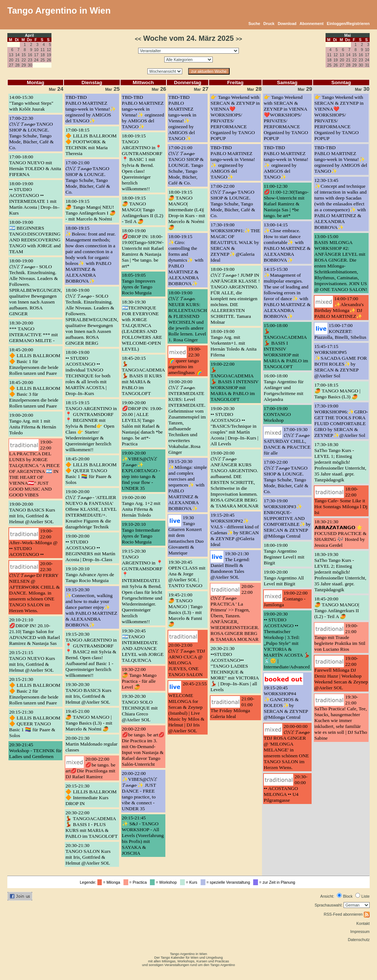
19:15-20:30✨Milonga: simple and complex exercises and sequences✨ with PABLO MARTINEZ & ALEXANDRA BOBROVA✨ (188, 485)
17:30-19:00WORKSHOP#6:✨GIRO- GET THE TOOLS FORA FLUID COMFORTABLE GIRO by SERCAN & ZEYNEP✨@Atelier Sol (341, 421)
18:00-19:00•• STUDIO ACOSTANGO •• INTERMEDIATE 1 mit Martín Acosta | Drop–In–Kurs (34, 198)
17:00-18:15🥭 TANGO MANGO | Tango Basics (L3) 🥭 (337, 391)
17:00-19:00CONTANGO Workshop (277, 414)
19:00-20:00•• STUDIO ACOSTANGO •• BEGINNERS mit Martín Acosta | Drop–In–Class (90, 548)
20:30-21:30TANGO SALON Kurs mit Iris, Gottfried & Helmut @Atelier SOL (88, 854)
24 (36, 60)
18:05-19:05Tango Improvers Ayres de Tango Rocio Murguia (139, 284)
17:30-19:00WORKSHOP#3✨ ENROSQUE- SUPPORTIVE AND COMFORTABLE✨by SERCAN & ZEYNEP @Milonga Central (287, 518)
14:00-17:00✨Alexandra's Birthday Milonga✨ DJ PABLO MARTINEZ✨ (339, 307)
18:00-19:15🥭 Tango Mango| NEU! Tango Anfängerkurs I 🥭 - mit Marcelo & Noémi (91, 210)
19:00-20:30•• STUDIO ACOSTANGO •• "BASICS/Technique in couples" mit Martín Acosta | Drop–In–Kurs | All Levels (234, 426)
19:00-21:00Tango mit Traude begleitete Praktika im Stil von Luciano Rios (340, 637)
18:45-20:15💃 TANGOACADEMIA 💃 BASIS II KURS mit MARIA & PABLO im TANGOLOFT (143, 376)
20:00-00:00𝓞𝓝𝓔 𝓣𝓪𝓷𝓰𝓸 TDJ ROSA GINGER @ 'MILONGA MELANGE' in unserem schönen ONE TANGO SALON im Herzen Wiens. (287, 747)
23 (30, 60)
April (29, 35)
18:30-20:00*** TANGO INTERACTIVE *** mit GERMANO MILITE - (34, 332)
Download (287, 24)
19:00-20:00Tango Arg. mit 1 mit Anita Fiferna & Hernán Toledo (33, 424)
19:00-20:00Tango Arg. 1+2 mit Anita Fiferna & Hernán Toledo (141, 506)
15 (24, 55)
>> (239, 39)
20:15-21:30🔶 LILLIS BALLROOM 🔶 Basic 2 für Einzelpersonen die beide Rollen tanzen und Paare (35, 691)
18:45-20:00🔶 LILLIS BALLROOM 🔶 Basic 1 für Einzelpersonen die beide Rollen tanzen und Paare (35, 361)
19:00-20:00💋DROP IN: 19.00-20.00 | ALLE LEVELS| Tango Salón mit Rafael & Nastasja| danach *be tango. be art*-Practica (142, 423)
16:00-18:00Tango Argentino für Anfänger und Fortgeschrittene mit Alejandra (284, 387)
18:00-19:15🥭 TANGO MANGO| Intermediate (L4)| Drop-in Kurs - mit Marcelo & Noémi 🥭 (187, 210)
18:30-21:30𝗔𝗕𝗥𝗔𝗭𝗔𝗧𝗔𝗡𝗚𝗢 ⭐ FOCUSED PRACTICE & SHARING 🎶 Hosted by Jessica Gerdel (341, 533)
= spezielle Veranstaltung (227, 882)
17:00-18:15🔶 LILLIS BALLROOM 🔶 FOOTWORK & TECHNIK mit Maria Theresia (91, 142)
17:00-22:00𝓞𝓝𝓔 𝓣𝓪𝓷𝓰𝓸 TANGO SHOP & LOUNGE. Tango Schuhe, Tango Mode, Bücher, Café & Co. (233, 201)
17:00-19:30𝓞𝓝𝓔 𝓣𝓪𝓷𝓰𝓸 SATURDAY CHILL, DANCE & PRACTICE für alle (287, 441)
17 (36, 55)
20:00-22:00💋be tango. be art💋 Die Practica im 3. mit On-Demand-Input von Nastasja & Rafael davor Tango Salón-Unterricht (143, 746)
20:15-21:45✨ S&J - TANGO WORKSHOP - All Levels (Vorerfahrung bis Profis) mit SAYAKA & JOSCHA (143, 835)
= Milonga (110, 882)
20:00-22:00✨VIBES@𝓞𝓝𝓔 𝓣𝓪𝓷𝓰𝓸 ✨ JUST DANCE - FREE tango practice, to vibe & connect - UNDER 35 (140, 791)
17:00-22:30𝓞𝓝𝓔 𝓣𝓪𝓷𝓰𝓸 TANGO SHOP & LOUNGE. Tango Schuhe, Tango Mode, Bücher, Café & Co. (31, 133)
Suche (254, 24)
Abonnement (311, 24)
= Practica (136, 882)
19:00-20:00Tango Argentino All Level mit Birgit (284, 578)
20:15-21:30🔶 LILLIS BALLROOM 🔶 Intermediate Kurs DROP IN (91, 795)
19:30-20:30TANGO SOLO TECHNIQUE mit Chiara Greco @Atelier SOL (140, 708)
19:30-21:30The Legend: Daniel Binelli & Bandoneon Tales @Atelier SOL (230, 565)
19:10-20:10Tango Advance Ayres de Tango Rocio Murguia (90, 575)
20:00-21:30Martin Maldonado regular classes (91, 744)
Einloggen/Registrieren (348, 24)
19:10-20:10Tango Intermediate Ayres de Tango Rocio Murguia (141, 533)
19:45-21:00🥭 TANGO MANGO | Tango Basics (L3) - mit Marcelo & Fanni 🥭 (185, 609)
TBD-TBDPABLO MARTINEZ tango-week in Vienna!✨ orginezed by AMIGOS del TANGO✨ (91, 109)
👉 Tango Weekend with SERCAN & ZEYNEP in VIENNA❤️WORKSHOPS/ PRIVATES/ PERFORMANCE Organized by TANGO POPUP (286, 118)
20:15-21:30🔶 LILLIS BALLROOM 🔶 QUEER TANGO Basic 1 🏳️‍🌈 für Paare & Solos (35, 724)
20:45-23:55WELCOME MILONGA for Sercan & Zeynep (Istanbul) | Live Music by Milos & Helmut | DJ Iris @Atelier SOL (187, 707)
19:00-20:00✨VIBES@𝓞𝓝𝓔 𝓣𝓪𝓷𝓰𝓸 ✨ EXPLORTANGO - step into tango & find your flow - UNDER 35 (141, 471)
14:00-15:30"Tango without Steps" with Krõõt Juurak (31, 103)
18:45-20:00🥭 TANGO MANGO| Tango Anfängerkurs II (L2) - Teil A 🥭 (337, 608)
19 (49, 55)
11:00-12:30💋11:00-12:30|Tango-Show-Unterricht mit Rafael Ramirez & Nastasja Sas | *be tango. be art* (286, 201)
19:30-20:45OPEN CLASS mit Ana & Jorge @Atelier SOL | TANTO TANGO (187, 574)
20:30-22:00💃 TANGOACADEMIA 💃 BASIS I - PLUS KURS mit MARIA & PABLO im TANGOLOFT (91, 824)
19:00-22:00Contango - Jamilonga (286, 599)
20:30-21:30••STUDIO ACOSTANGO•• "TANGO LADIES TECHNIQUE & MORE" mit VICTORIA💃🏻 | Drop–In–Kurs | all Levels (235, 669)
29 (24, 65)
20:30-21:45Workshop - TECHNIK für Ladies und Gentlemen (35, 751)
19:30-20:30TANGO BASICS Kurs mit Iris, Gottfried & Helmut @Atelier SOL (88, 693)
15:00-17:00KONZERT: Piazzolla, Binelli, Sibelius (340, 331)
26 (49, 60)
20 (11, 60)
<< (138, 39)
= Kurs (190, 882)
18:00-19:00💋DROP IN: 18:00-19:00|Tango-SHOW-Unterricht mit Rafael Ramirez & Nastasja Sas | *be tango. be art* (143, 248)
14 (17, 55)
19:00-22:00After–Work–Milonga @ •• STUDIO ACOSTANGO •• (33, 543)
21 (17, 60)
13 (11, 55)
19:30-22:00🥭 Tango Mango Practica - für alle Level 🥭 (139, 678)
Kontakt (363, 923)
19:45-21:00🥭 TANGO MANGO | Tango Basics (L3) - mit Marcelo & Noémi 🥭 (89, 720)
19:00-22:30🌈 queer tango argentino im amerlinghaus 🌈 (185, 361)
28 (17, 65)
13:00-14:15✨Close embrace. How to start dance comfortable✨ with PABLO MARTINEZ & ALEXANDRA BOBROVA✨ (287, 242)
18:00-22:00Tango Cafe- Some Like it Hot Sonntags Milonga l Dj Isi (341, 501)
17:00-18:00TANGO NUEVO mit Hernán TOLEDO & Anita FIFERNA (35, 166)
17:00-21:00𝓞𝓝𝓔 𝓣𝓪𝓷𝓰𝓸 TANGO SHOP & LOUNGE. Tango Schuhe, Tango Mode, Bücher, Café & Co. (88, 177)
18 (43, 55)
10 (36, 50)
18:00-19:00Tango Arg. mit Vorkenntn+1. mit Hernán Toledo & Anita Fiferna (234, 343)
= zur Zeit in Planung (275, 882)
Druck (269, 24)
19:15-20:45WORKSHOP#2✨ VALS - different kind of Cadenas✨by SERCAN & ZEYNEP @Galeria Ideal (235, 530)
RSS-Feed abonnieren (347, 914)
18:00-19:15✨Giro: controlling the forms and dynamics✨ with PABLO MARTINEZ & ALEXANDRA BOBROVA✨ (186, 260)
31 (367, 65)
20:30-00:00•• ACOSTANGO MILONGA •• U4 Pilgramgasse (286, 788)
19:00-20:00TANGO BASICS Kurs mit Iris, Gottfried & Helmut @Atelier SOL (32, 513)
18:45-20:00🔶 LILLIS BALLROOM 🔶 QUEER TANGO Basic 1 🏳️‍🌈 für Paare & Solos (91, 471)
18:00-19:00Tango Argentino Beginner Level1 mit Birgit (284, 554)
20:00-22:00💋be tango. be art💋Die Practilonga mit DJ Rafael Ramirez (90, 768)
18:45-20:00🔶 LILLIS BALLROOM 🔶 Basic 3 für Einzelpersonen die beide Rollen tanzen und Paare (35, 394)
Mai (348, 35)
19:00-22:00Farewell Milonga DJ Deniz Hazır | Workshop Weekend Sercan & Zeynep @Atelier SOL (341, 673)
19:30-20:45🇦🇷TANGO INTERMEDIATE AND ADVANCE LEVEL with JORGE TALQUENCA (143, 645)
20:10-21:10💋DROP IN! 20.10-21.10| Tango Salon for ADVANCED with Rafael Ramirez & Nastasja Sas (35, 631)
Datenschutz (359, 940)
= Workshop (164, 882)
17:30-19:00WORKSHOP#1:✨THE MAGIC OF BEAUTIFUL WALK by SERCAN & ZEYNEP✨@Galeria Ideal (235, 242)
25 (43, 60)
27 (11, 65)
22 (24, 60)
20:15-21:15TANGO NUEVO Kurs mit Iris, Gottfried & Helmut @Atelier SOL (32, 661)
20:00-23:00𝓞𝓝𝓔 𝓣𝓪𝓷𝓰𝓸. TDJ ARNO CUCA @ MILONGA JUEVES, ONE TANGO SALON (187, 660)
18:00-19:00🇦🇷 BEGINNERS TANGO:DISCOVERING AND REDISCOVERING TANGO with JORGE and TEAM (35, 237)
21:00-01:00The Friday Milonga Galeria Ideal (232, 708)
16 (30, 55)
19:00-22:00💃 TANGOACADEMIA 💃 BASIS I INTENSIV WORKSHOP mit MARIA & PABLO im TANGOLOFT (234, 382)
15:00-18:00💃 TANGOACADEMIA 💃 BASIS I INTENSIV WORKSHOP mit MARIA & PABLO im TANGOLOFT (286, 346)
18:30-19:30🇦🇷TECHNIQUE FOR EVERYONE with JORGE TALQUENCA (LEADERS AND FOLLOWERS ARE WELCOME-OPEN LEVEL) (142, 325)
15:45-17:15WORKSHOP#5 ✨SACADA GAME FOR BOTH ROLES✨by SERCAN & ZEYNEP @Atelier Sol (341, 361)
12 (49, 50)
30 (30, 65)
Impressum (360, 931)
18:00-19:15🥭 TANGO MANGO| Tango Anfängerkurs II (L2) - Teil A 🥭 (143, 210)
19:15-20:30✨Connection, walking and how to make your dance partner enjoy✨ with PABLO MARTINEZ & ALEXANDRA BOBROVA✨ (91, 607)
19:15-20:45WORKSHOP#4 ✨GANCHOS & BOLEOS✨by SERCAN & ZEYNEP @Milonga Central (286, 702)
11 (43, 50)
